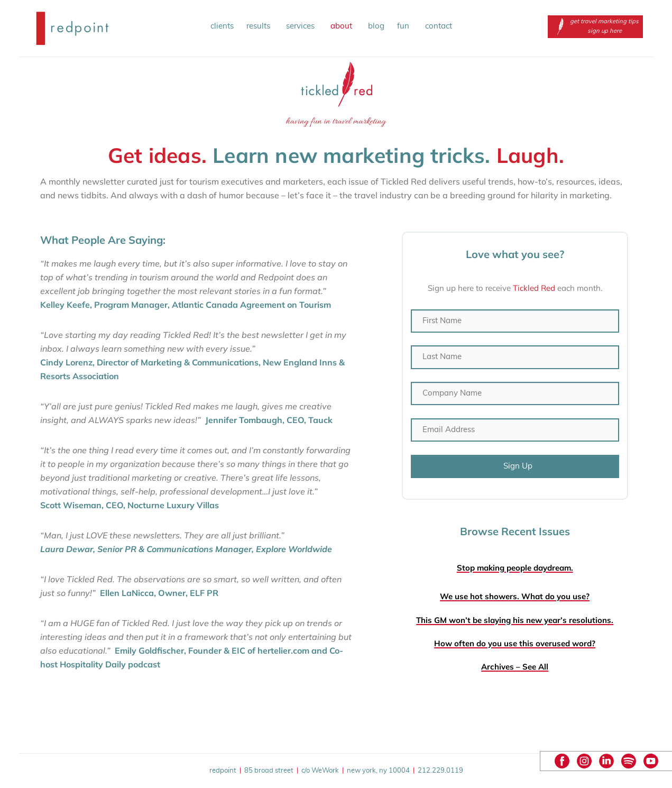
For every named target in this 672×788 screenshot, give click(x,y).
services (302, 26)
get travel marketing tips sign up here (595, 26)
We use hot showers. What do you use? (515, 596)
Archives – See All (515, 667)
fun (405, 26)
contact (439, 26)
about (343, 26)
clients (222, 26)
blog (376, 26)
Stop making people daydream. (515, 568)
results (260, 26)
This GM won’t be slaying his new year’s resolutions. (515, 620)
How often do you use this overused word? (515, 643)
